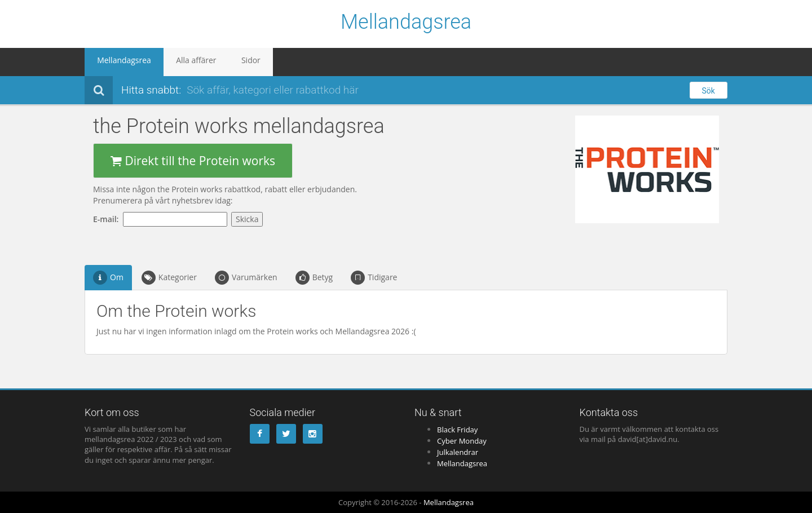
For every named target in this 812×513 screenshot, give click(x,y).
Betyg (314, 278)
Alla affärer (179, 62)
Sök (709, 91)
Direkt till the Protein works (193, 161)
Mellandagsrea (406, 23)
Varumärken (246, 278)
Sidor (224, 62)
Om (108, 278)
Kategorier (169, 278)
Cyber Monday (462, 441)
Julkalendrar (458, 452)
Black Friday (457, 430)
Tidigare (374, 278)
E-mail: (108, 219)
